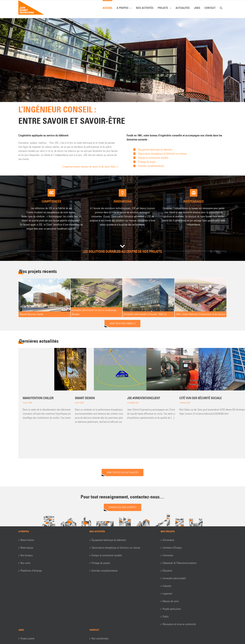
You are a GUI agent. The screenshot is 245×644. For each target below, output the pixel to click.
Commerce (168, 555)
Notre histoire (27, 540)
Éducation (167, 571)
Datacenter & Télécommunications (180, 563)
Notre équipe (27, 548)
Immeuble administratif (174, 578)
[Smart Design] (123, 369)
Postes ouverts (27, 638)
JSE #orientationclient (144, 398)
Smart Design (85, 398)
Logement (167, 594)
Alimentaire (168, 540)
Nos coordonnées (100, 638)
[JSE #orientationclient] (175, 369)
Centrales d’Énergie (172, 548)
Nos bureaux (27, 555)
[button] (221, 7)
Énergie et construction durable (153, 158)
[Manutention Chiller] (70, 369)
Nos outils (25, 563)
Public (166, 617)
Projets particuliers (172, 609)
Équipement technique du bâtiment (109, 540)
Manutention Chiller (38, 398)
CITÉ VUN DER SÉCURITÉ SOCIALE (201, 398)
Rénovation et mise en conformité (179, 624)
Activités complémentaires (151, 166)
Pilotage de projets (101, 563)
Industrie (167, 586)
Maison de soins (171, 601)
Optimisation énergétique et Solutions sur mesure (162, 154)
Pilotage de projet (147, 162)
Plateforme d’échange (31, 571)
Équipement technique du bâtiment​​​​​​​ (155, 150)
